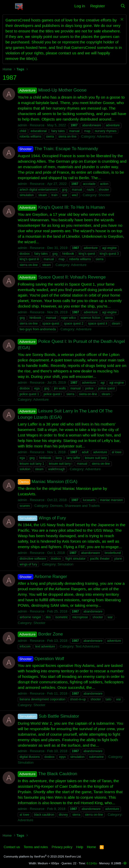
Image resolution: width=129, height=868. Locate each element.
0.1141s (92, 863)
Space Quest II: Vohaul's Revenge (62, 277)
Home (92, 847)
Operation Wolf (41, 659)
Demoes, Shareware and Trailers (75, 506)
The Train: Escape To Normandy (58, 149)
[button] (7, 6)
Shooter (104, 195)
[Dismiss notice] (121, 20)
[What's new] (112, 6)
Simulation (65, 564)
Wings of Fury (42, 518)
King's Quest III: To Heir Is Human (61, 207)
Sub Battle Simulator (48, 716)
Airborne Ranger (42, 577)
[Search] (123, 6)
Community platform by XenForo (43, 856)
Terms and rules (36, 847)
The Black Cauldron (48, 774)
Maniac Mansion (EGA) (48, 482)
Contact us (12, 847)
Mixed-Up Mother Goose (52, 90)
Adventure (104, 136)
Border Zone (40, 634)
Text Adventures (87, 646)
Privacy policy (62, 847)
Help (80, 847)
